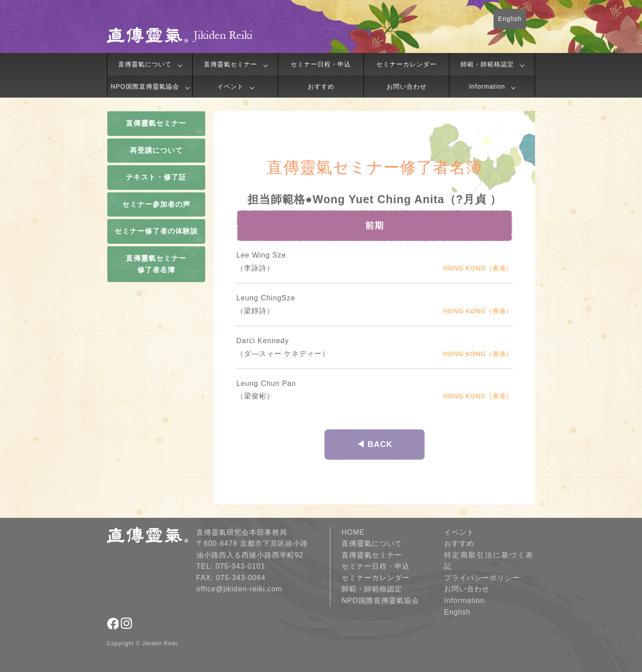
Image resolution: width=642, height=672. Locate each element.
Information (487, 86)
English (510, 19)
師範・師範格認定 (487, 64)
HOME (353, 532)
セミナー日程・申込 (321, 64)
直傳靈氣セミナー (230, 64)
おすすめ (321, 86)
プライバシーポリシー (482, 578)
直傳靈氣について (145, 64)
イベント (230, 86)
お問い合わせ (407, 86)
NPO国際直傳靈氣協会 (145, 86)
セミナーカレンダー (406, 64)
